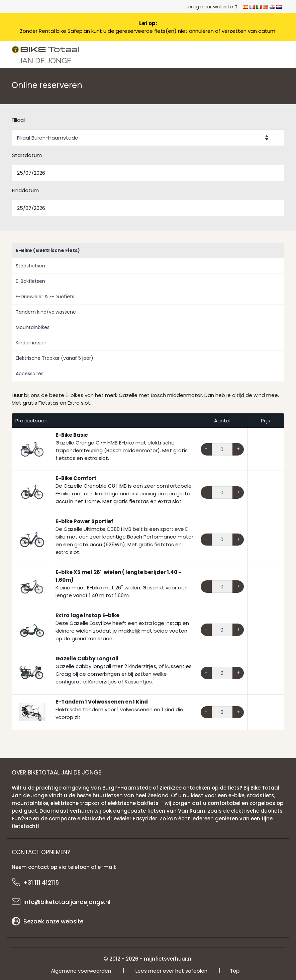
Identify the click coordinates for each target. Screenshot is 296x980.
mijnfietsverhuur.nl (168, 959)
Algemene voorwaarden (81, 971)
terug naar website (211, 7)
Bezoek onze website (54, 921)
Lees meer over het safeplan (171, 971)
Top (235, 971)
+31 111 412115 (41, 883)
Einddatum (25, 190)
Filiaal (18, 120)
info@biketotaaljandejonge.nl (67, 902)
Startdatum (27, 155)
